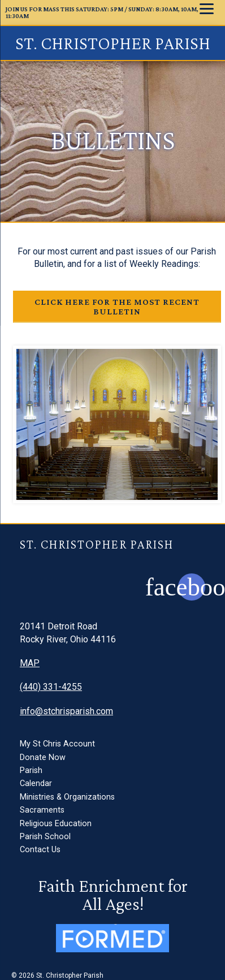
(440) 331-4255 (51, 687)
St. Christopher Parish (113, 43)
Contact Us (40, 850)
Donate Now (43, 757)
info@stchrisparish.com (66, 711)
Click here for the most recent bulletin (117, 306)
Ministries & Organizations (67, 797)
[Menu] (207, 9)
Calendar (36, 783)
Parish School (45, 837)
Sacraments (42, 810)
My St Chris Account (57, 744)
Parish (31, 770)
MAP (30, 663)
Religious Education (56, 824)
